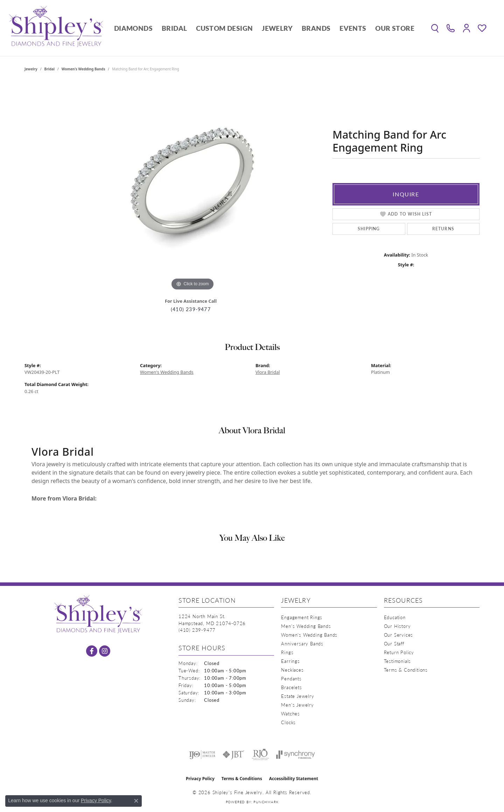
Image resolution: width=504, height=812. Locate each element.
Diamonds (133, 28)
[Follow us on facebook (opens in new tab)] (92, 651)
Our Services (399, 635)
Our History (397, 626)
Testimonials (398, 661)
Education (395, 617)
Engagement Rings (302, 617)
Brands (316, 28)
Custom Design (224, 28)
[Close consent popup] (136, 801)
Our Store (395, 28)
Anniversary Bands (302, 643)
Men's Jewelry (297, 705)
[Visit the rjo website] (260, 755)
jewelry (31, 69)
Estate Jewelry (297, 696)
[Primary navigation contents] (264, 28)
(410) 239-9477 (191, 309)
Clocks (288, 722)
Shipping (369, 229)
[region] (192, 187)
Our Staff (394, 643)
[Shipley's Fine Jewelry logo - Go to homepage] (56, 28)
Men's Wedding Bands (306, 626)
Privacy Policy (200, 779)
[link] (451, 28)
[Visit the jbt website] (233, 755)
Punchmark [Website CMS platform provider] (266, 802)
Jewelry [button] (277, 28)
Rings (287, 652)
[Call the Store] (197, 630)
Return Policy (399, 652)
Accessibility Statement (294, 779)
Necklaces (292, 670)
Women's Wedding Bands (83, 69)
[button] (435, 28)
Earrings (290, 661)
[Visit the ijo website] (202, 755)
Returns (443, 229)
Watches (290, 713)
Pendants (291, 678)
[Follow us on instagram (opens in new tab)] (105, 651)
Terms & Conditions (406, 670)
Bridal (174, 28)
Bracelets (291, 687)
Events (353, 28)
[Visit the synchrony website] (296, 755)
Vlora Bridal (268, 372)
